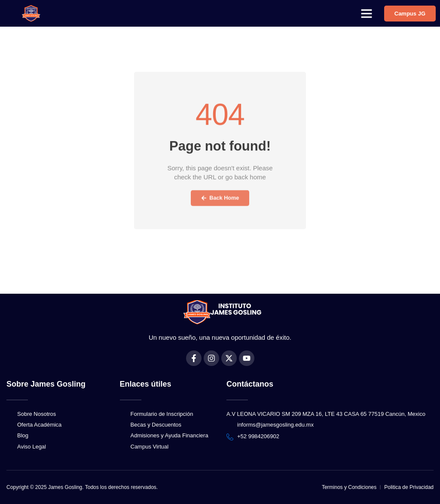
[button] (367, 13)
